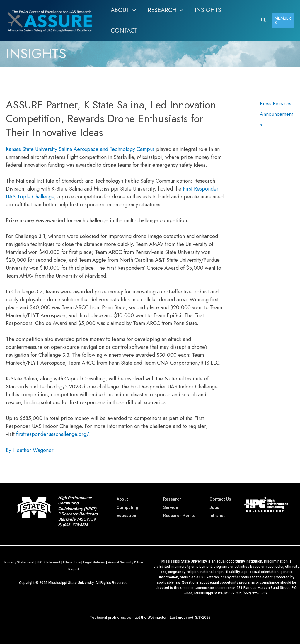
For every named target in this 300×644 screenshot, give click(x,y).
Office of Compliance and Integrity (207, 587)
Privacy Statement (18, 562)
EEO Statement (48, 562)
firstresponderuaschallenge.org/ (52, 434)
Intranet (217, 516)
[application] (133, 10)
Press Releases (276, 103)
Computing (127, 507)
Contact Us (220, 499)
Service (171, 507)
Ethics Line (72, 562)
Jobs (214, 507)
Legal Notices (95, 562)
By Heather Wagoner (30, 450)
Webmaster (157, 617)
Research (172, 499)
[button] (123, 10)
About (122, 499)
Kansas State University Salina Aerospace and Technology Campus (80, 149)
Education (126, 516)
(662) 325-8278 (77, 524)
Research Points (179, 516)
